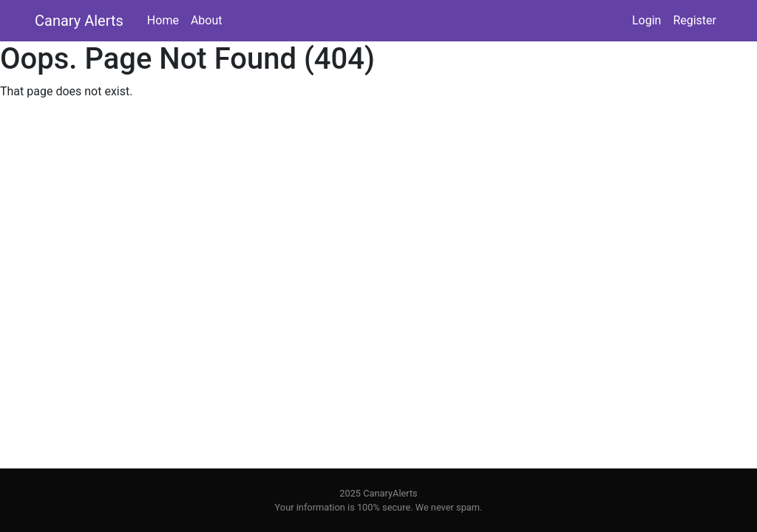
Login (646, 20)
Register (695, 20)
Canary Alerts (79, 21)
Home (163, 20)
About (207, 20)
